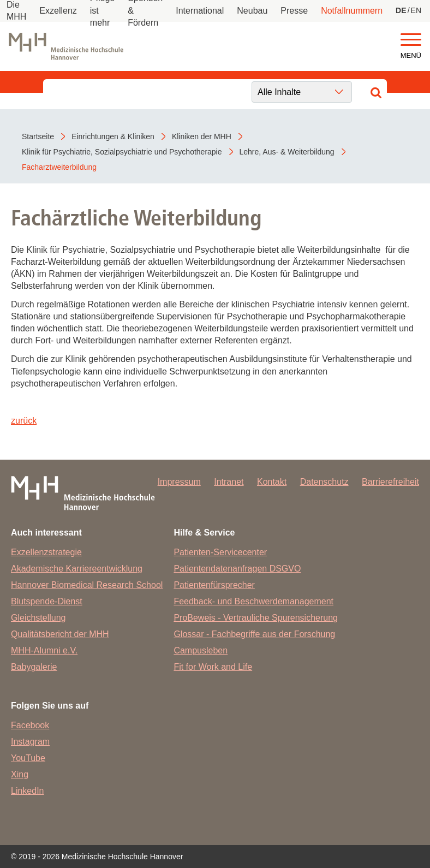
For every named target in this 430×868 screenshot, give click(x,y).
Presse (294, 11)
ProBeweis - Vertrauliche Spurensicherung (256, 618)
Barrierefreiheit (390, 482)
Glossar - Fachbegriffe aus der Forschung (254, 634)
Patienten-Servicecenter (220, 552)
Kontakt (272, 482)
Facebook (30, 725)
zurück (24, 421)
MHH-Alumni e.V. (44, 650)
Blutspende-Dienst (47, 601)
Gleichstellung (38, 618)
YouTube (28, 758)
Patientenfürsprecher (214, 585)
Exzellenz (58, 11)
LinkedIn (28, 791)
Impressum (179, 482)
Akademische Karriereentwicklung (77, 569)
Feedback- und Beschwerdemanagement (253, 601)
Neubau (252, 11)
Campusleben (201, 650)
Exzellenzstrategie (46, 552)
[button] (411, 40)
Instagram (30, 742)
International (200, 11)
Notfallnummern (352, 11)
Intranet (229, 482)
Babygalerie (34, 667)
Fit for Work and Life (213, 667)
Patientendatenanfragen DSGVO (237, 569)
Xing (20, 774)
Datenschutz (324, 482)
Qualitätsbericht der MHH (60, 634)
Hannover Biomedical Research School (87, 585)
